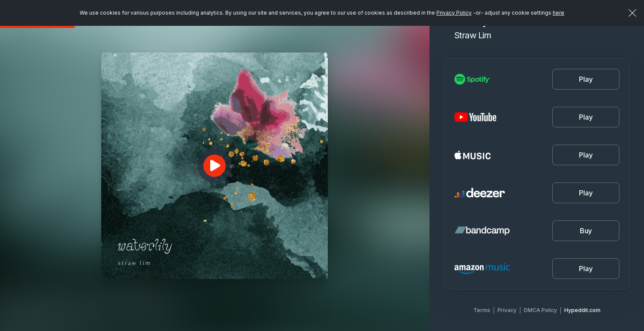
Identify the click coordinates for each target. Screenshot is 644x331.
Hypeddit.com (582, 310)
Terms (482, 310)
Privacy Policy (454, 13)
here (558, 13)
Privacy (507, 310)
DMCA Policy (540, 310)
